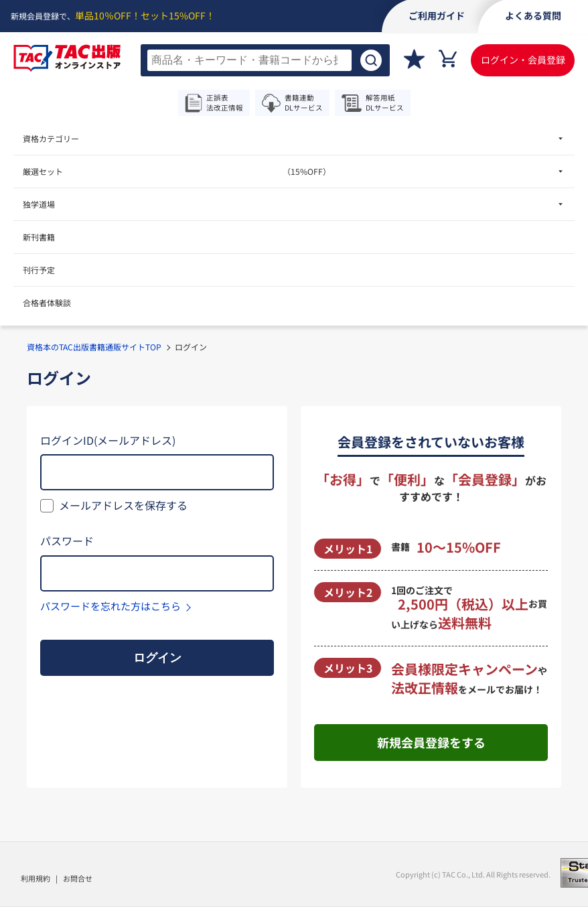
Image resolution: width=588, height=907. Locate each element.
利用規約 (35, 878)
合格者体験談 (47, 302)
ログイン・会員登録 (523, 60)
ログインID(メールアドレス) (108, 440)
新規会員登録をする (431, 742)
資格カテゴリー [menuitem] (51, 138)
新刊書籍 (39, 237)
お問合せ (78, 878)
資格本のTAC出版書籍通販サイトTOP (94, 347)
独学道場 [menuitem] (39, 204)
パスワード (67, 541)
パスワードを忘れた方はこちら (111, 606)
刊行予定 (39, 270)
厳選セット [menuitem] (177, 171)
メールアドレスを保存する (123, 505)
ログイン (157, 658)
